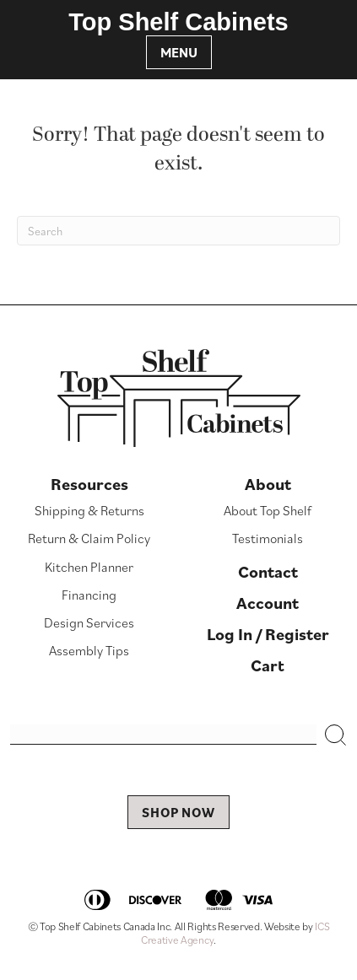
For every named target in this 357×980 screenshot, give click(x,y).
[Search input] (163, 735)
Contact (268, 572)
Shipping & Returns (89, 510)
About (268, 484)
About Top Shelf (268, 510)
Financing (89, 595)
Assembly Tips (89, 650)
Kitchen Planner (89, 567)
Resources (89, 484)
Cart (268, 665)
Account (268, 603)
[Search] (178, 231)
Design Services (89, 622)
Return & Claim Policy (89, 538)
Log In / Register (268, 634)
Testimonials (268, 538)
